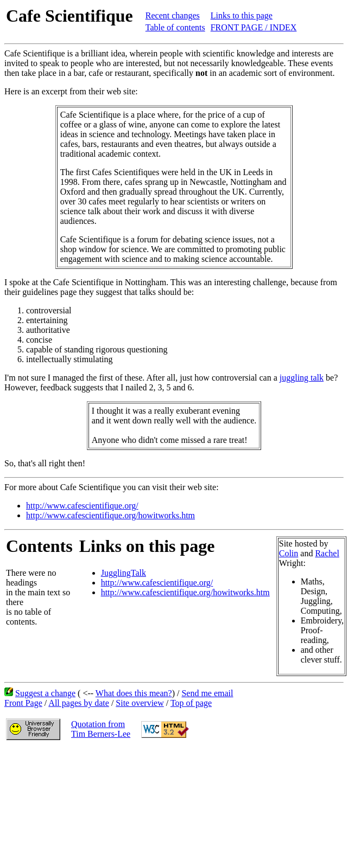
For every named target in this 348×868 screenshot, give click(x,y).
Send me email (207, 693)
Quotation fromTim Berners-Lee (101, 729)
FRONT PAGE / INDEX (254, 27)
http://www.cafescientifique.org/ (82, 506)
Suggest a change (45, 693)
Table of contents (175, 27)
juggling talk (302, 378)
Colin (289, 553)
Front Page (23, 703)
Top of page (191, 703)
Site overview (140, 703)
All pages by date (79, 703)
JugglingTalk (124, 573)
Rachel (327, 553)
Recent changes (173, 15)
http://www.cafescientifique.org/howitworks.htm (110, 515)
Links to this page (242, 15)
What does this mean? (134, 693)
